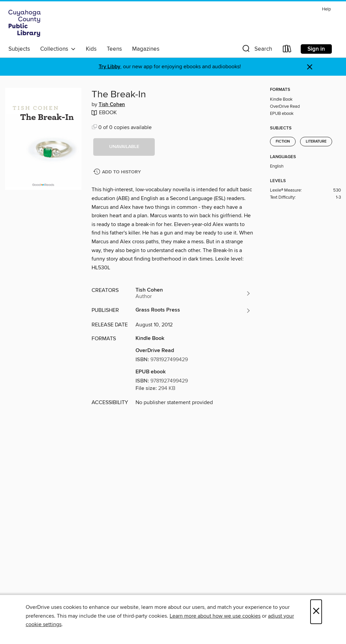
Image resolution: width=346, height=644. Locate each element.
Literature (316, 142)
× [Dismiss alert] (310, 67)
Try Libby (109, 67)
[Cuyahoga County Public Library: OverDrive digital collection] (25, 23)
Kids (91, 49)
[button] (256, 50)
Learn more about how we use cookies (215, 616)
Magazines (146, 49)
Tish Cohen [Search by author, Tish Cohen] (112, 105)
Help (326, 9)
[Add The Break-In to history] (118, 172)
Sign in (316, 49)
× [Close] (316, 612)
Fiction (283, 142)
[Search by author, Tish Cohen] (193, 293)
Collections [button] (58, 49)
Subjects (19, 49)
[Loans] (287, 50)
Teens (114, 49)
